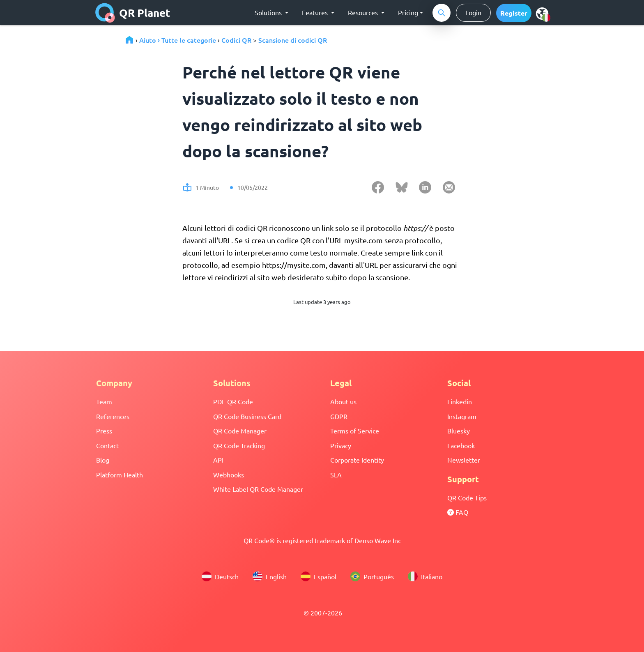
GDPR (339, 416)
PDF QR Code (233, 401)
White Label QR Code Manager (258, 489)
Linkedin (460, 401)
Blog (103, 460)
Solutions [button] (269, 12)
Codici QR (236, 40)
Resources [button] (364, 12)
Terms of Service (355, 431)
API (218, 460)
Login (473, 12)
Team (104, 401)
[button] (514, 13)
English (270, 576)
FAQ (458, 512)
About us (343, 401)
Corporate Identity (357, 460)
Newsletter (464, 460)
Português (372, 576)
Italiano (425, 576)
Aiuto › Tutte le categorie (178, 40)
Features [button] (316, 12)
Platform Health (120, 475)
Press (104, 431)
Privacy (341, 445)
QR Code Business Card (247, 416)
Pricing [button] (408, 12)
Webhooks (229, 475)
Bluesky (459, 431)
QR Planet (133, 13)
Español (319, 576)
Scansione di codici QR (293, 40)
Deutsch (220, 576)
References (113, 416)
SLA (336, 475)
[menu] (542, 13)
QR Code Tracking (239, 445)
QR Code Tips (467, 498)
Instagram (462, 416)
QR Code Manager (240, 431)
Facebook (461, 445)
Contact (107, 445)
